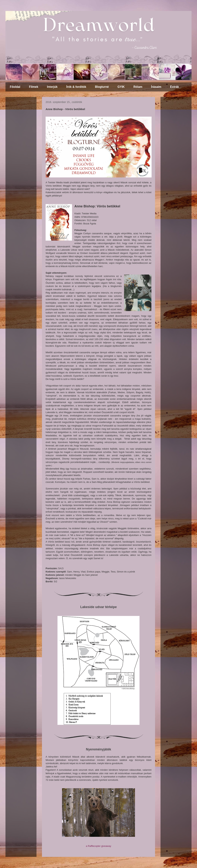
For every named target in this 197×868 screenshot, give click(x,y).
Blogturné (102, 87)
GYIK (121, 87)
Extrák (174, 87)
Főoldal (15, 87)
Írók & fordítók (76, 87)
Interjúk (52, 87)
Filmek (34, 87)
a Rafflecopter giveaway (99, 846)
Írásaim (156, 87)
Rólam (138, 87)
